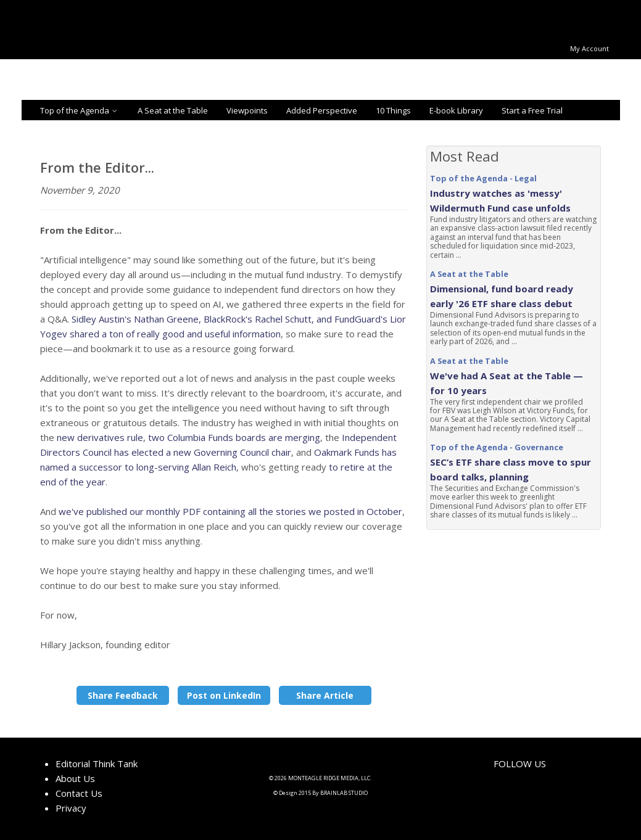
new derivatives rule (100, 437)
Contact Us (79, 793)
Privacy (71, 808)
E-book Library (456, 110)
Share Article (325, 695)
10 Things (393, 110)
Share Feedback (123, 695)
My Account (589, 48)
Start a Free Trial (532, 110)
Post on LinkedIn (224, 695)
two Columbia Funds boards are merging (233, 437)
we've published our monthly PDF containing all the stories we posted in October (230, 511)
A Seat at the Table (173, 110)
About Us (75, 778)
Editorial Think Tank (97, 764)
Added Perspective (322, 110)
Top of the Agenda (80, 110)
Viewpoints (247, 110)
